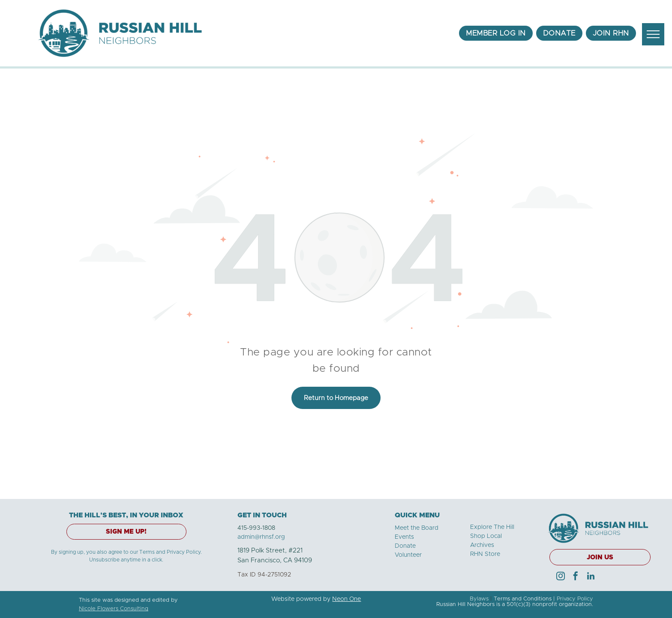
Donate (405, 546)
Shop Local (486, 536)
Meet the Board (417, 528)
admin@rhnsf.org (261, 537)
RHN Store (485, 554)
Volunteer (408, 555)
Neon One (346, 599)
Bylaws (479, 599)
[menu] (653, 34)
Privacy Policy (575, 599)
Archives (482, 545)
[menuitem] (496, 33)
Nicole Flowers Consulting (114, 609)
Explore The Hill (492, 527)
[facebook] (576, 577)
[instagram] (561, 577)
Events (404, 537)
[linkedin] (591, 577)
